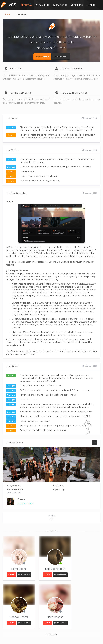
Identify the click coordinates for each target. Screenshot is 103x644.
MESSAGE (24, 575)
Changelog (21, 14)
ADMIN (11, 575)
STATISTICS (60, 5)
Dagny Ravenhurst (26, 504)
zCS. (12, 5)
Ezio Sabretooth (55, 569)
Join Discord (61, 56)
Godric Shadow (19, 617)
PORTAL (26, 5)
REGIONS (77, 5)
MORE (91, 5)
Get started (42, 56)
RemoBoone (19, 569)
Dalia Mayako (55, 617)
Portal (8, 14)
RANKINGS (42, 5)
